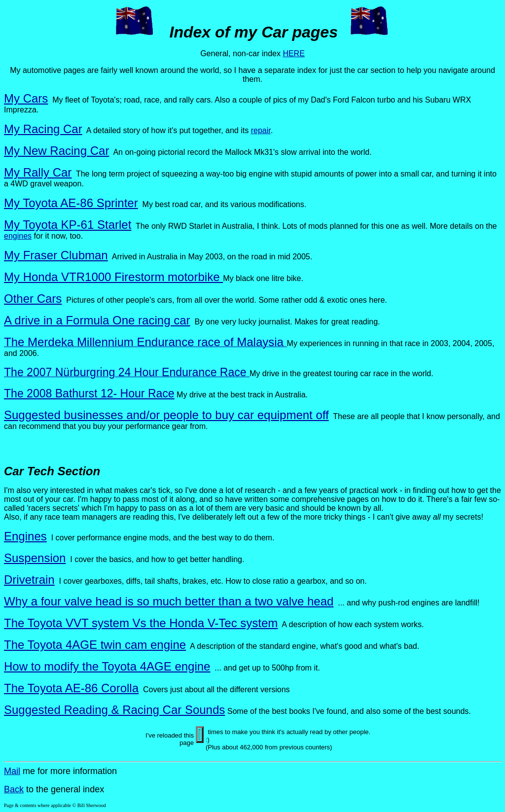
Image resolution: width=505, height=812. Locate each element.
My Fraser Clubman (56, 255)
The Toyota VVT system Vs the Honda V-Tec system (141, 623)
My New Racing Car (56, 151)
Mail (12, 771)
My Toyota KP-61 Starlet (68, 225)
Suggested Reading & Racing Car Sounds (114, 710)
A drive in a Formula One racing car (97, 320)
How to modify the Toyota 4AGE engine (107, 666)
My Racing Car (43, 129)
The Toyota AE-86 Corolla (71, 688)
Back (14, 789)
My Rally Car (38, 172)
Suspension (35, 558)
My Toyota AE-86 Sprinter (71, 203)
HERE (293, 53)
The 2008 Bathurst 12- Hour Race (89, 393)
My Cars (26, 98)
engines (18, 236)
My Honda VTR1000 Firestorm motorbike (113, 277)
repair (261, 130)
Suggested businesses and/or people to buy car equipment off (166, 415)
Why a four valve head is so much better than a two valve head (169, 601)
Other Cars (33, 299)
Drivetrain (29, 580)
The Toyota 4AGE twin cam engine (95, 645)
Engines (25, 536)
